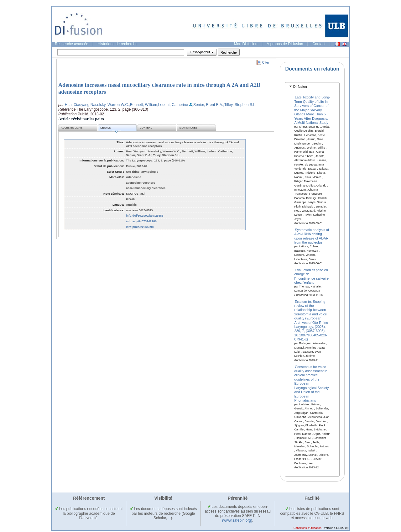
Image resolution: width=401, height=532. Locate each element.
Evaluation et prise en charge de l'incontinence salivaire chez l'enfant (312, 276)
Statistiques (188, 128)
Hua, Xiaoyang (77, 105)
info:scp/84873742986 (141, 221)
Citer (266, 62)
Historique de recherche (118, 44)
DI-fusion (300, 87)
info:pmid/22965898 (140, 227)
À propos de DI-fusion (285, 44)
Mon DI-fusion (246, 44)
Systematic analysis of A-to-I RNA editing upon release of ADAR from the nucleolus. (312, 236)
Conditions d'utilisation (307, 528)
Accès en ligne (72, 128)
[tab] (312, 87)
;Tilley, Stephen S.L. (240, 105)
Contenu (146, 128)
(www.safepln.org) (237, 520)
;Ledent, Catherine (172, 105)
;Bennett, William (143, 105)
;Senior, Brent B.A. (208, 105)
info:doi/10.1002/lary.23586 (145, 216)
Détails (110, 129)
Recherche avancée (72, 44)
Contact (319, 44)
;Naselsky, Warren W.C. (109, 105)
